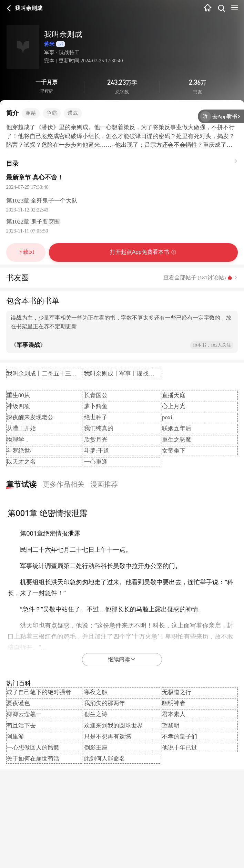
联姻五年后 (177, 428)
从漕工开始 (21, 428)
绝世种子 (96, 417)
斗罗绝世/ (19, 451)
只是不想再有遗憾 (108, 737)
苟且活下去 (21, 726)
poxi (167, 417)
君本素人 (174, 714)
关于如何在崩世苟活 (33, 759)
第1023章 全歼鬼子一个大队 (42, 201)
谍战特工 (69, 52)
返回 (9, 8)
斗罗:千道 (97, 451)
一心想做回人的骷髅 (33, 748)
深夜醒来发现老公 (30, 417)
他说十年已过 (180, 748)
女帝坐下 (174, 451)
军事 (49, 52)
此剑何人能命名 (105, 759)
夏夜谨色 (18, 703)
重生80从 (18, 395)
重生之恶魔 (177, 440)
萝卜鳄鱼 (96, 406)
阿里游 (15, 737)
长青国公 (96, 395)
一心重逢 (96, 462)
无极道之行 (177, 692)
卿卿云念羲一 (24, 714)
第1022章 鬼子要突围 (33, 222)
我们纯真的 (99, 428)
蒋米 (58, 44)
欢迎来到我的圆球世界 (113, 726)
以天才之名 (21, 462)
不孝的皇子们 (180, 737)
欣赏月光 (96, 440)
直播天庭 (174, 395)
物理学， (18, 440)
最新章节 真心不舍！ (35, 177)
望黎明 (171, 726)
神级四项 (18, 406)
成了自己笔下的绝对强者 (39, 692)
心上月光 (174, 406)
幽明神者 (174, 703)
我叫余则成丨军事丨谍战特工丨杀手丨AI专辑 (143, 374)
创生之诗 (96, 714)
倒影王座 (96, 748)
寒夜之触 (96, 692)
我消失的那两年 (105, 703)
